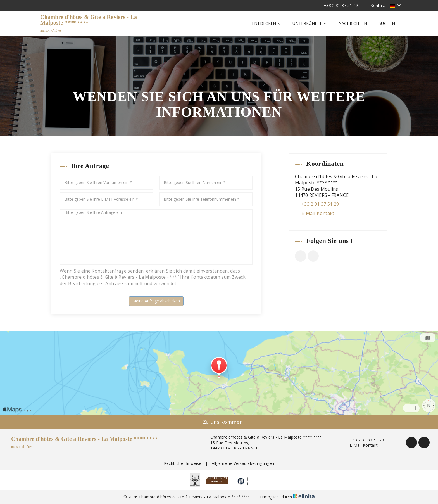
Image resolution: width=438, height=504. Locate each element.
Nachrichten (353, 23)
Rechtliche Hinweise (183, 463)
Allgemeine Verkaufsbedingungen (243, 463)
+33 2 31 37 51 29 (364, 440)
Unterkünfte (310, 23)
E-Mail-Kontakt (318, 213)
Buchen (387, 23)
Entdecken (267, 23)
